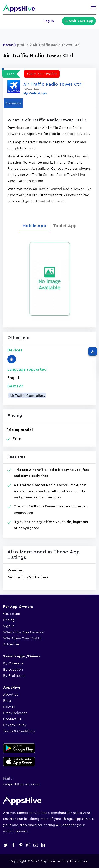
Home (8, 45)
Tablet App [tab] (65, 226)
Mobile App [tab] (34, 226)
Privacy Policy (15, 725)
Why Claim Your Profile (22, 638)
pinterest (21, 845)
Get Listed (12, 614)
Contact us (12, 719)
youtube (36, 845)
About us (11, 694)
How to (9, 707)
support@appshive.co (21, 784)
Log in (49, 21)
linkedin (43, 845)
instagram (28, 845)
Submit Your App (79, 21)
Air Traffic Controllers (27, 395)
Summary (13, 103)
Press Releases (15, 713)
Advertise (11, 644)
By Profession (14, 675)
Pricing (9, 620)
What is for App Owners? (24, 632)
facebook (13, 845)
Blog (7, 700)
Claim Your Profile (42, 74)
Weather (16, 570)
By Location (13, 669)
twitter (6, 845)
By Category (14, 663)
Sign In (9, 626)
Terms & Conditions (19, 731)
